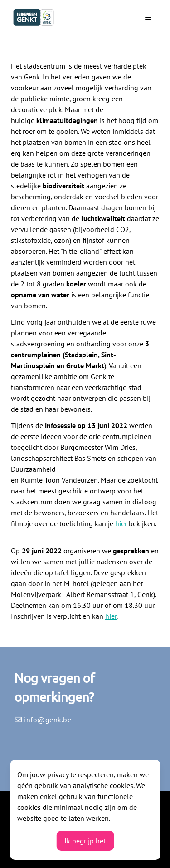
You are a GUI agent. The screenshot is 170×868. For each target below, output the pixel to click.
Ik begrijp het (85, 841)
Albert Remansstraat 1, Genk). (111, 594)
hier (122, 523)
